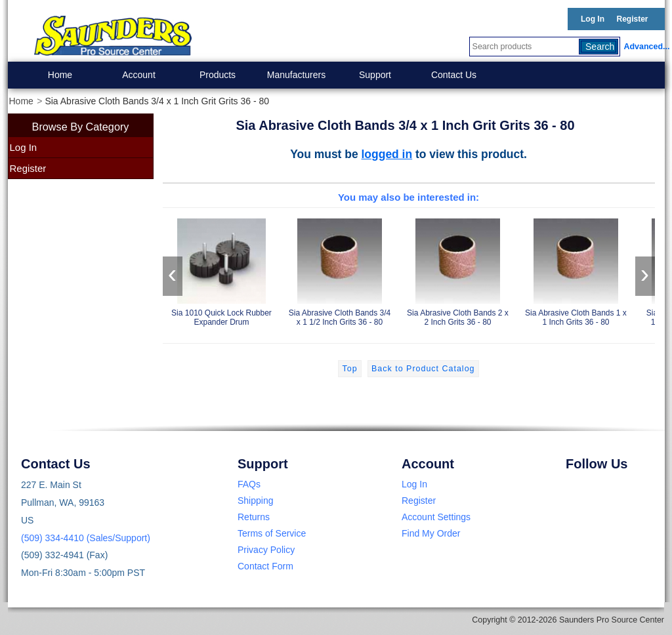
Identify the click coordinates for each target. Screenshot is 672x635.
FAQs (249, 484)
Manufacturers (296, 75)
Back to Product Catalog (423, 369)
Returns (254, 517)
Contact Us (454, 75)
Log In (593, 19)
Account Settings (436, 517)
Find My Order (431, 533)
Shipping (256, 501)
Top (349, 369)
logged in (387, 154)
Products (218, 75)
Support (375, 75)
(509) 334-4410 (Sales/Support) (86, 538)
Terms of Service (272, 533)
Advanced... (644, 47)
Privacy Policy (266, 550)
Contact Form (265, 566)
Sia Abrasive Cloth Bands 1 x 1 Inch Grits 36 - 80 (576, 270)
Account (139, 75)
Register (632, 19)
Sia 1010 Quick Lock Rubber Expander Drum (222, 270)
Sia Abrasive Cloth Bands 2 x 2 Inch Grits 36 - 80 (458, 270)
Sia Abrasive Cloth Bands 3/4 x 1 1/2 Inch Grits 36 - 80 (340, 270)
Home (60, 75)
